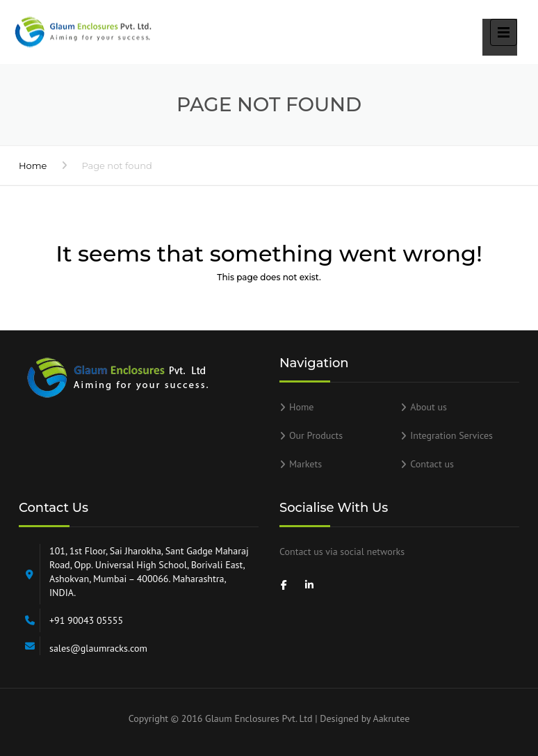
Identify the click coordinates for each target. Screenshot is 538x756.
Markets (305, 464)
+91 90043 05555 (86, 620)
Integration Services (451, 435)
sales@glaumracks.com (98, 648)
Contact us (432, 464)
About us (429, 407)
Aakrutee (391, 718)
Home (33, 166)
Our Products (316, 435)
